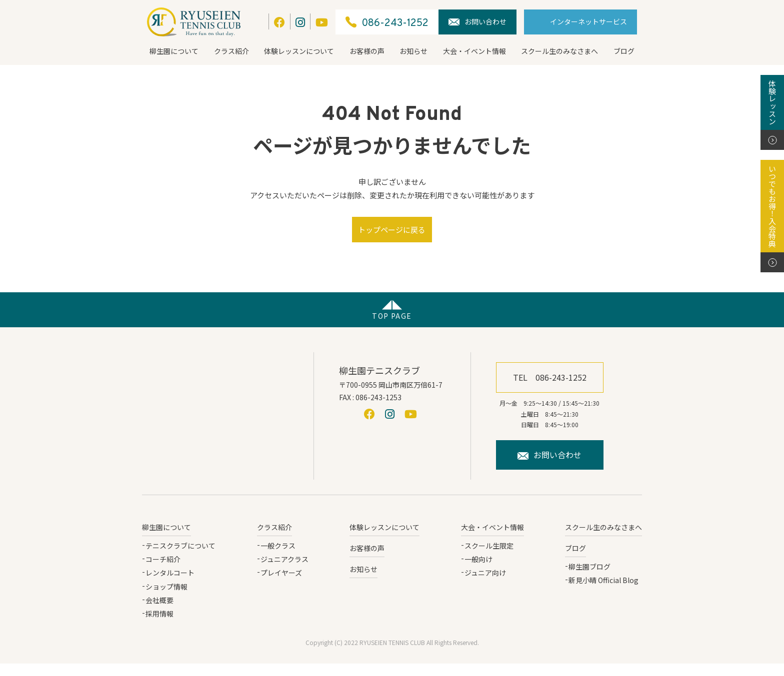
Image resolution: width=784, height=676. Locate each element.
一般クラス (278, 558)
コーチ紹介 (163, 572)
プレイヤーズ (281, 585)
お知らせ (413, 51)
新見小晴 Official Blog (603, 593)
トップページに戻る (392, 236)
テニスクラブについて (180, 558)
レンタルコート (170, 585)
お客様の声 (367, 51)
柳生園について (174, 51)
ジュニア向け (485, 585)
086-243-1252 (387, 22)
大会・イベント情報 (474, 51)
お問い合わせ (477, 21)
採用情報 (159, 626)
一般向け (478, 572)
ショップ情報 (166, 599)
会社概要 (159, 613)
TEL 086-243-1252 (550, 390)
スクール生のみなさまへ (559, 51)
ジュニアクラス (284, 572)
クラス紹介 (231, 51)
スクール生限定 (489, 558)
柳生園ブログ (589, 579)
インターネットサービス (588, 21)
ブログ (624, 51)
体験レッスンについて (299, 51)
